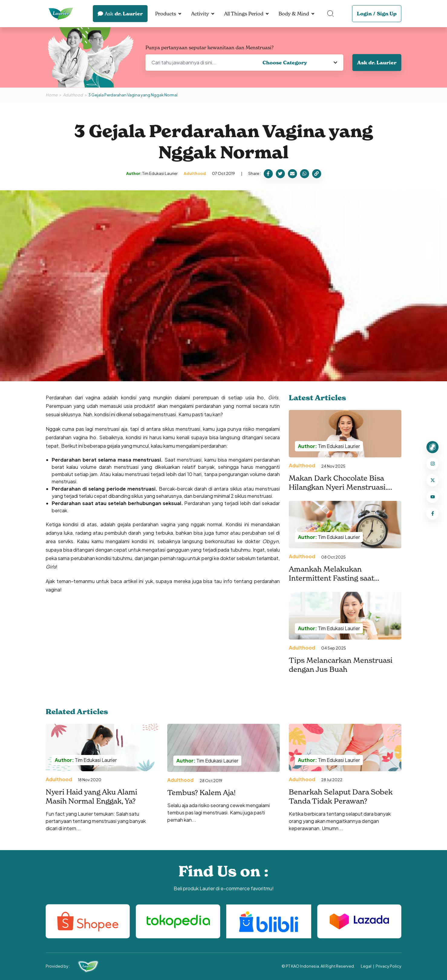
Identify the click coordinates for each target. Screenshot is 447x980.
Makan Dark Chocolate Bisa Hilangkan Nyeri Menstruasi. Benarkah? (338, 487)
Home (52, 95)
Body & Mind (294, 14)
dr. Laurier (120, 14)
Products (166, 14)
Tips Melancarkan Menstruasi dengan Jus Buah (341, 665)
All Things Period (244, 14)
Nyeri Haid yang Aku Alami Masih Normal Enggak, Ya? (91, 796)
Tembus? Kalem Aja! (201, 793)
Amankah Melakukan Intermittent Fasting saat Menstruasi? (331, 578)
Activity (200, 14)
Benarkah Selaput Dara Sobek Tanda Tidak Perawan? (341, 796)
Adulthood (73, 95)
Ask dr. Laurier (377, 63)
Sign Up (387, 14)
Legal (366, 966)
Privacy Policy (388, 966)
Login (364, 14)
